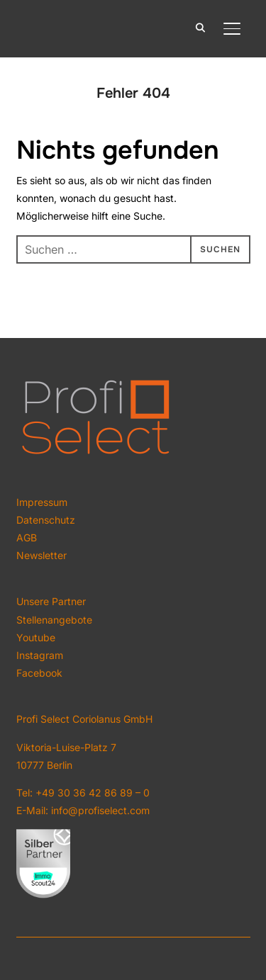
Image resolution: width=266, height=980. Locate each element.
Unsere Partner (51, 601)
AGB (27, 537)
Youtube (36, 637)
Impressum (42, 502)
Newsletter (41, 555)
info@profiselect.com (100, 810)
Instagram (40, 655)
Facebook (39, 673)
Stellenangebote (54, 620)
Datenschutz (46, 520)
